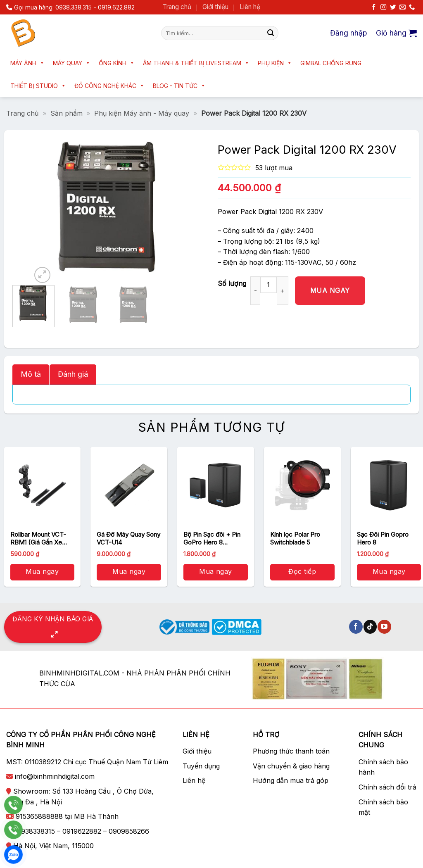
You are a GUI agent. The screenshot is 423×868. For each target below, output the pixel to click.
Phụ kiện (275, 63)
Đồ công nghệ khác (109, 86)
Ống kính (117, 63)
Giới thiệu (215, 7)
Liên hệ (250, 7)
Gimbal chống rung (331, 63)
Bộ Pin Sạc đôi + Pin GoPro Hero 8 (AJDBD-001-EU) (212, 539)
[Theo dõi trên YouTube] (384, 627)
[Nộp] (271, 33)
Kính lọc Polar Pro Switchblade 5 (295, 539)
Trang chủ (177, 7)
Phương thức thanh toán (291, 751)
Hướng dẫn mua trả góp (291, 780)
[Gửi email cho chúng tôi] (402, 7)
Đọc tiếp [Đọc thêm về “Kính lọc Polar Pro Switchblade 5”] (302, 571)
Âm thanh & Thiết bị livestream (196, 63)
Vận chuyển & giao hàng (291, 766)
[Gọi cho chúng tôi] (412, 7)
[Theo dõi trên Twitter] (393, 7)
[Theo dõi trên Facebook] (374, 7)
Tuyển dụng (201, 766)
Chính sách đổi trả (387, 787)
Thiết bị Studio (38, 86)
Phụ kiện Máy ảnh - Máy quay (142, 113)
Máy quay (72, 63)
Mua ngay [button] (42, 571)
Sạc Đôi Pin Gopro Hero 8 (383, 539)
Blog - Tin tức (179, 86)
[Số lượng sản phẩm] (269, 285)
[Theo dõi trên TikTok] (370, 627)
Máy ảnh (27, 63)
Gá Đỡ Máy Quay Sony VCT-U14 (128, 539)
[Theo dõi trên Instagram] (383, 7)
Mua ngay (330, 290)
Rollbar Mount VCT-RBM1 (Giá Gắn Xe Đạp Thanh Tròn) (38, 539)
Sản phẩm (67, 113)
